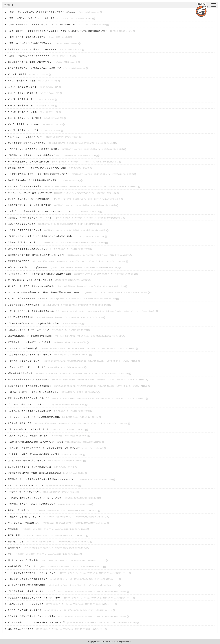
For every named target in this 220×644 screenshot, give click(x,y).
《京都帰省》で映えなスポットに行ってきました (29, 354)
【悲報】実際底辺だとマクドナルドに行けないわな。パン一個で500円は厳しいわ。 (45, 24)
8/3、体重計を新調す (17, 74)
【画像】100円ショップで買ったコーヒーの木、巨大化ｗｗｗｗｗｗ (38, 18)
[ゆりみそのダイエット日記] (38, 74)
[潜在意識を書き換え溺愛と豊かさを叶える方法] (62, 137)
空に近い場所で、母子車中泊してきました (26, 460)
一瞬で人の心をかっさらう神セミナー (25, 361)
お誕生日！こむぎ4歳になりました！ (24, 517)
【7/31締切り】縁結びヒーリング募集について (28, 404)
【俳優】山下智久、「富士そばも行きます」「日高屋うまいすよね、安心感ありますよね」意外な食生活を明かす (58, 31)
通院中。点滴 (14, 535)
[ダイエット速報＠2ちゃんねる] (88, 12)
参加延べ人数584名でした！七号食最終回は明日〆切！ (32, 180)
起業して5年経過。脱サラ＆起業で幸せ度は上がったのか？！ (35, 429)
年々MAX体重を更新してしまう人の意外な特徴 (28, 161)
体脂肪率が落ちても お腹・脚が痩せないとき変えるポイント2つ (36, 255)
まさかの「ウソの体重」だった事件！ (25, 610)
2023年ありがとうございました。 (23, 566)
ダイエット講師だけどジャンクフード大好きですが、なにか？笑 (36, 622)
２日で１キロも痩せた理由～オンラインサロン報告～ (31, 616)
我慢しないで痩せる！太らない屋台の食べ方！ (28, 398)
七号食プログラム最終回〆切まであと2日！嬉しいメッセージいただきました (42, 211)
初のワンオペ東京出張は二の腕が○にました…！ (29, 249)
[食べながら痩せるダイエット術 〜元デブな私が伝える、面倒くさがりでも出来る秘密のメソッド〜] (94, 573)
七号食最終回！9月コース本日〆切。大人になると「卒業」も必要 (37, 168)
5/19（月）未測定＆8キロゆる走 (22, 87)
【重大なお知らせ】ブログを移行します (26, 604)
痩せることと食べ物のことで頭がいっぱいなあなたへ (31, 286)
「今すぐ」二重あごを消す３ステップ (25, 230)
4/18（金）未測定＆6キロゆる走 (22, 112)
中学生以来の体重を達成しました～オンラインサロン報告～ (34, 598)
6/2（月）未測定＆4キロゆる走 (22, 80)
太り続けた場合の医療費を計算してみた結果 (28, 298)
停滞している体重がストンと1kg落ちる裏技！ (28, 267)
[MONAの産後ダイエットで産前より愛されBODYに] (72, 249)
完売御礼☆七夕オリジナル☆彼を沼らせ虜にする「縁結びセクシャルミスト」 (42, 479)
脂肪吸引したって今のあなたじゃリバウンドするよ (30, 218)
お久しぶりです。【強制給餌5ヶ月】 (24, 523)
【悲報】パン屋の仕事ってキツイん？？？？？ (28, 56)
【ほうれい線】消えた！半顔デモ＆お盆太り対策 (29, 411)
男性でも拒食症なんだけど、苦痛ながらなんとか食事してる (34, 68)
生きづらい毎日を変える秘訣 (21, 317)
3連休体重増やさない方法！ (20, 373)
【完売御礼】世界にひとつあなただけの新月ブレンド (31, 504)
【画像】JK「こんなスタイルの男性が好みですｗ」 (31, 43)
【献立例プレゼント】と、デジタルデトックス (28, 330)
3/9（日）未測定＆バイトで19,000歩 (24, 124)
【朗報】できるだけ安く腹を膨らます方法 (27, 37)
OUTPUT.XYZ (111, 642)
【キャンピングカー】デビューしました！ (27, 367)
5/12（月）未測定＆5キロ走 (20, 99)
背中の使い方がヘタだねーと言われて (24, 242)
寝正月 (11, 554)
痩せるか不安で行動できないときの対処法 (27, 143)
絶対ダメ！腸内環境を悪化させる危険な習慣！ (28, 379)
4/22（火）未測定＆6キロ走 (20, 105)
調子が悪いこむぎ (16, 541)
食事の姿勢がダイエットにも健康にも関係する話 (29, 205)
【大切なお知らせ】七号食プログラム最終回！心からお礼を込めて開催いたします (44, 236)
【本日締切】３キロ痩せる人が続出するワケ (28, 579)
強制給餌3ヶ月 (14, 548)
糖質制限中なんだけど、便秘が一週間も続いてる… (30, 62)
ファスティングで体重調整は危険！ (23, 348)
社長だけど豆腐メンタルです (21, 629)
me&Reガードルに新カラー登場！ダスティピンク (30, 193)
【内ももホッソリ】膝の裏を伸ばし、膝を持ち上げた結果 (33, 149)
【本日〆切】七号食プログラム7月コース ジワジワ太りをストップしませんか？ (44, 448)
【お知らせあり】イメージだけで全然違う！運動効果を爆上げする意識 (39, 274)
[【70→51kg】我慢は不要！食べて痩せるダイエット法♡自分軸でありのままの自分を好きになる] (81, 143)
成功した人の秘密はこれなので (22, 224)
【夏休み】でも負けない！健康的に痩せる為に (28, 435)
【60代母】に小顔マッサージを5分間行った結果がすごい (33, 392)
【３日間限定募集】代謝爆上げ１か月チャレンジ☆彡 (31, 591)
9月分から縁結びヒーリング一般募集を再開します (30, 280)
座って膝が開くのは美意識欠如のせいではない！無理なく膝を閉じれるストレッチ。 (45, 292)
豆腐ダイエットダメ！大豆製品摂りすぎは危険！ (29, 386)
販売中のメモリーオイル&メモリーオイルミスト (29, 342)
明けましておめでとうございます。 (23, 560)
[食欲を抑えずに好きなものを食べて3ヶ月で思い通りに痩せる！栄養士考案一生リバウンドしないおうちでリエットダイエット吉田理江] (91, 186)
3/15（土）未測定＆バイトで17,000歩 (25, 118)
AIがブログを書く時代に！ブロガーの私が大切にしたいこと (34, 473)
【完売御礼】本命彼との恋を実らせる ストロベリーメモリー (35, 498)
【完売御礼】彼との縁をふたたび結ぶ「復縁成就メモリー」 (34, 155)
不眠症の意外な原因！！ (19, 261)
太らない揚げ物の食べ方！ (20, 423)
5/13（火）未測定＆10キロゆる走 (23, 93)
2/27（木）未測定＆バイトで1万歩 (23, 130)
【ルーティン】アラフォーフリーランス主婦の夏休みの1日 (34, 417)
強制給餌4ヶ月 (14, 529)
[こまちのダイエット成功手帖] (79, 168)
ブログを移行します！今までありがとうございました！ (32, 573)
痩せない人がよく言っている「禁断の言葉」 (27, 585)
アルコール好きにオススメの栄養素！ (25, 186)
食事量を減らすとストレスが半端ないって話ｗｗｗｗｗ (32, 49)
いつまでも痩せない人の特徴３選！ (24, 305)
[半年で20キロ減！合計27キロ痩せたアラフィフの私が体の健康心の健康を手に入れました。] (66, 510)
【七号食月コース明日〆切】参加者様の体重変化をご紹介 (33, 454)
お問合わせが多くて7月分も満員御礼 (24, 492)
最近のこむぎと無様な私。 (20, 510)
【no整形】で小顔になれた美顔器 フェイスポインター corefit (35, 442)
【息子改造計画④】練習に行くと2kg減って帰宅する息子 (33, 323)
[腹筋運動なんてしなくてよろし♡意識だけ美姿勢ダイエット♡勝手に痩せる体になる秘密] (93, 149)
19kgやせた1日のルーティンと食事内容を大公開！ (30, 336)
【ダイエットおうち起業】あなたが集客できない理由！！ (33, 311)
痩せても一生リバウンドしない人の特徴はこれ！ (29, 199)
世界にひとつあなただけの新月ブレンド (25, 485)
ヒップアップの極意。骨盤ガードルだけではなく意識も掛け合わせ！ (38, 174)
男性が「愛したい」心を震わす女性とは (26, 137)
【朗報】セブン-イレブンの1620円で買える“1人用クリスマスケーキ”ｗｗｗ (41, 12)
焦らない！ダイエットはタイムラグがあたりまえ (29, 467)
